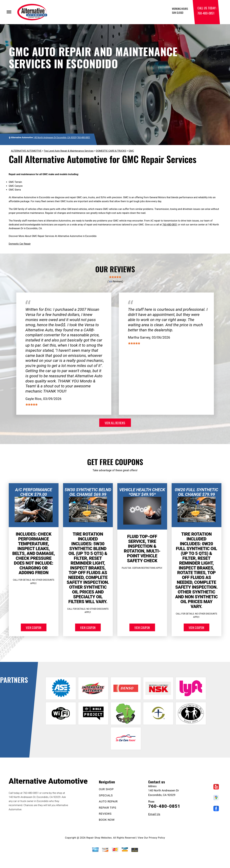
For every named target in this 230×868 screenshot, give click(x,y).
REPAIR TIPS (108, 808)
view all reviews (115, 423)
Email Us (154, 814)
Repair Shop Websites (99, 838)
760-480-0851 (206, 13)
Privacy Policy (157, 838)
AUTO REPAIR (108, 801)
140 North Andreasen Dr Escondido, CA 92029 (55, 137)
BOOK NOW (107, 820)
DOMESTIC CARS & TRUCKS (111, 151)
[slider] (115, 277)
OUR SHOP (106, 789)
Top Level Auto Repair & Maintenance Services (69, 151)
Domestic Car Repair (20, 244)
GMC (131, 151)
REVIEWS (105, 814)
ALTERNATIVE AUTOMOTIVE (26, 151)
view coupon (33, 627)
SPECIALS (106, 795)
